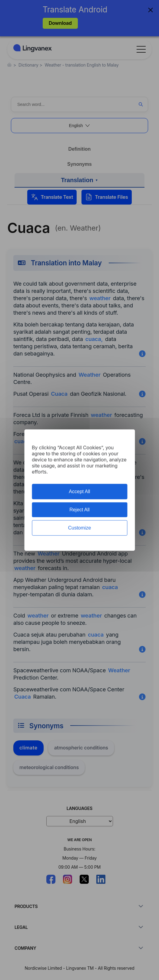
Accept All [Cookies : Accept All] (79, 492)
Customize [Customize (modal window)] (80, 528)
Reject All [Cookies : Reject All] (79, 510)
